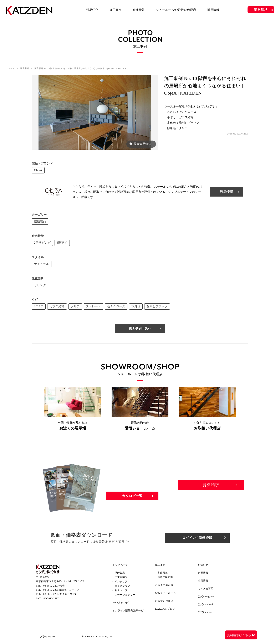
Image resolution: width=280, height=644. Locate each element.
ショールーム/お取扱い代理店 (176, 10)
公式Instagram (206, 597)
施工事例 (116, 10)
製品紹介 (92, 10)
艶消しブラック (157, 306)
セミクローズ (116, 306)
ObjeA (38, 170)
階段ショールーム (165, 593)
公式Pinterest (205, 612)
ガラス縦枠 (57, 306)
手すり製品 (121, 577)
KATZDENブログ (165, 609)
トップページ (120, 565)
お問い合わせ (211, 500)
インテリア (121, 582)
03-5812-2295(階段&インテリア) (62, 590)
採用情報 (213, 10)
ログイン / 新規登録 (198, 538)
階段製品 (40, 221)
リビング (40, 285)
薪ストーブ (121, 590)
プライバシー (48, 637)
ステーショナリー (125, 595)
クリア (75, 306)
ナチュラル (42, 264)
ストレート (93, 306)
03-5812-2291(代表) (54, 586)
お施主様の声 (165, 577)
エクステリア (122, 586)
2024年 (39, 306)
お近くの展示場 (164, 585)
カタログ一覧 (132, 496)
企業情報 (139, 10)
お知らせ (203, 565)
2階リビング (42, 243)
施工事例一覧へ (140, 328)
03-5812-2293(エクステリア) (60, 594)
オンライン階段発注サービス (129, 610)
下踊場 (136, 306)
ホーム (12, 68)
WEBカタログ (120, 603)
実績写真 (163, 573)
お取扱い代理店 (164, 601)
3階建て (62, 243)
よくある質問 (205, 589)
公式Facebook (206, 604)
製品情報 (226, 192)
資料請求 (261, 10)
